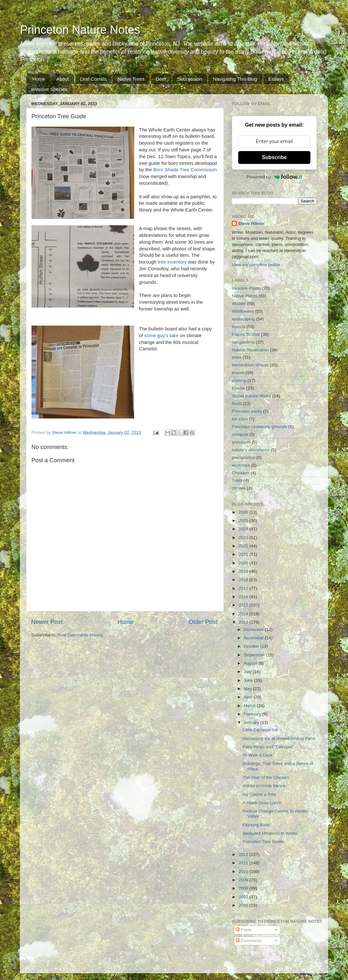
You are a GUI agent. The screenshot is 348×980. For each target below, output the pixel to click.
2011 (244, 863)
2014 (244, 614)
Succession (190, 79)
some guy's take (161, 336)
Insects (239, 327)
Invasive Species (49, 89)
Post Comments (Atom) (80, 635)
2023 (244, 538)
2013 (244, 622)
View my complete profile (256, 265)
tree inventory (172, 262)
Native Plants (245, 296)
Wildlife (239, 304)
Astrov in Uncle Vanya (264, 786)
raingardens (243, 342)
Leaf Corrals (93, 79)
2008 (244, 888)
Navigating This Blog (235, 79)
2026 (244, 512)
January (252, 722)
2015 (244, 605)
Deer (161, 79)
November (254, 638)
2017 (244, 588)
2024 (244, 529)
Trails (237, 480)
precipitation (244, 458)
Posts (244, 930)
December (254, 629)
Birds (237, 404)
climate (239, 488)
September (255, 655)
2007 (244, 897)
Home (39, 79)
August (251, 663)
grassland (241, 442)
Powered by (274, 177)
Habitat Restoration (250, 350)
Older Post (203, 622)
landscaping (243, 319)
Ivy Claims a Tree (259, 794)
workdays (241, 465)
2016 (244, 597)
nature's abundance (251, 450)
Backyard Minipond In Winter (270, 833)
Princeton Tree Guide (263, 842)
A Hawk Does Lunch (262, 803)
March (250, 706)
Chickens (241, 473)
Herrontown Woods (250, 365)
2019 (244, 571)
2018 (244, 580)
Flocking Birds (256, 825)
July (248, 672)
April (249, 697)
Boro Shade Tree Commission (185, 170)
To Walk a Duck (258, 755)
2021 (244, 554)
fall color (240, 419)
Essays (276, 79)
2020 (244, 563)
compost (240, 434)
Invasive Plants (246, 288)
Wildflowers (243, 311)
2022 (244, 546)
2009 (244, 880)
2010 (244, 872)
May (248, 689)
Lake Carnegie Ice (260, 730)
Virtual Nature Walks (251, 396)
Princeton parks (247, 411)
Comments (249, 941)
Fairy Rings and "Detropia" (268, 747)
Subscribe (274, 157)
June (249, 680)
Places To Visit (246, 334)
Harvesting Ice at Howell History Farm (279, 738)
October (252, 646)
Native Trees (131, 79)
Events (238, 388)
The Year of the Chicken (266, 777)
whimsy (239, 380)
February (253, 714)
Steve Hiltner (252, 224)
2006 (244, 905)
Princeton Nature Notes (80, 30)
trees (237, 357)
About (63, 79)
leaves (238, 373)
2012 (244, 854)
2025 (244, 521)
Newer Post (47, 622)
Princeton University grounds (260, 427)
